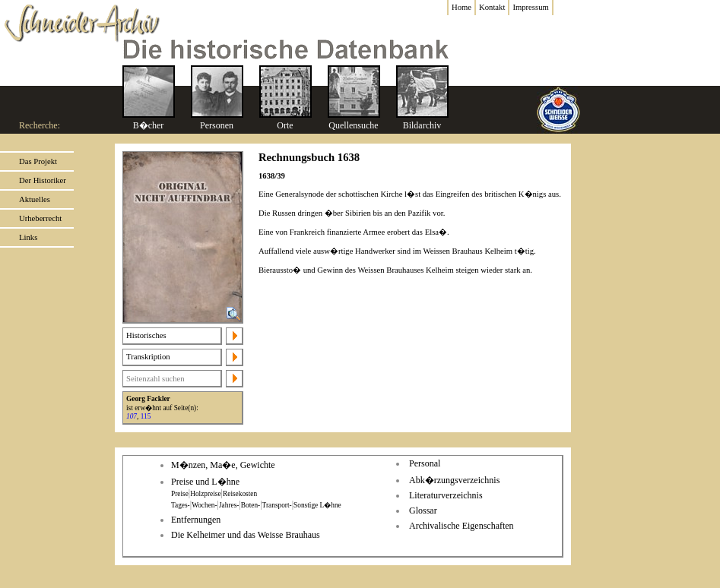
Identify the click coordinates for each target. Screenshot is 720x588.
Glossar (423, 511)
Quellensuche (353, 125)
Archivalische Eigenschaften (461, 526)
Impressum (530, 7)
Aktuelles (35, 199)
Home (461, 7)
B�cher (149, 125)
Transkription (148, 357)
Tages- (181, 505)
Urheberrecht (40, 218)
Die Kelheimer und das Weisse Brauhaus (246, 535)
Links (28, 237)
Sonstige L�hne (317, 505)
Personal (425, 463)
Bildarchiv (422, 125)
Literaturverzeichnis (446, 495)
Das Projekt (38, 161)
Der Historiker (43, 180)
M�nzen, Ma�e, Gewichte (223, 465)
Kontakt (492, 7)
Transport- (277, 505)
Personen (217, 125)
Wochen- (204, 505)
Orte (285, 125)
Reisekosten (240, 494)
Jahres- (229, 505)
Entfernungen (196, 520)
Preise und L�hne (205, 482)
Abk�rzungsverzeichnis (454, 480)
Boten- (251, 505)
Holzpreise (205, 494)
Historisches (146, 335)
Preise (180, 494)
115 (146, 416)
